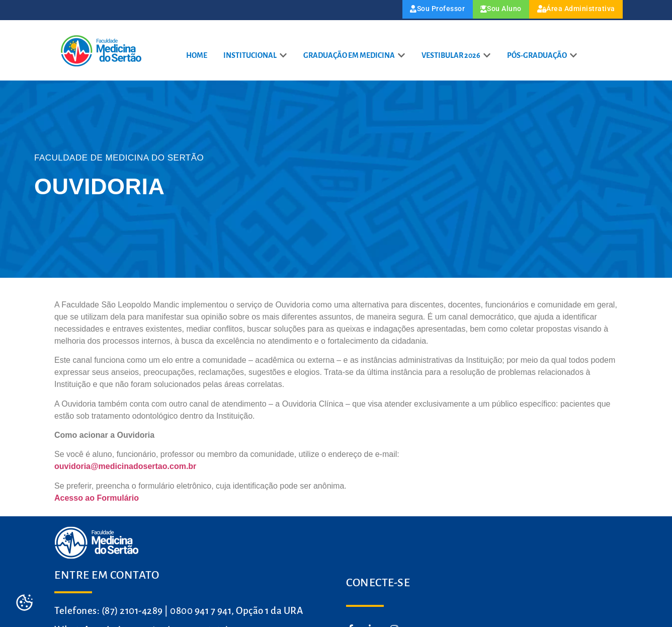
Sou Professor (407, 11)
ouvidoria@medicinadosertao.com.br (125, 468)
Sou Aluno (482, 11)
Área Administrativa (569, 11)
